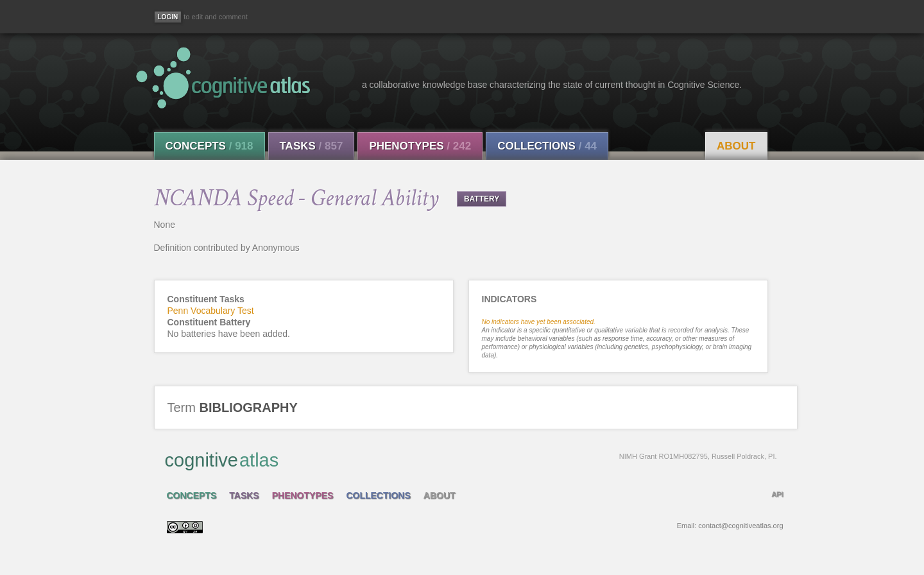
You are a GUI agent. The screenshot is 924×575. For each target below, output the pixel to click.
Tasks (312, 146)
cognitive (471, 459)
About (736, 146)
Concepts (210, 146)
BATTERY (482, 199)
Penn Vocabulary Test (211, 311)
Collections (547, 146)
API (777, 494)
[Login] (168, 17)
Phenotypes (420, 146)
